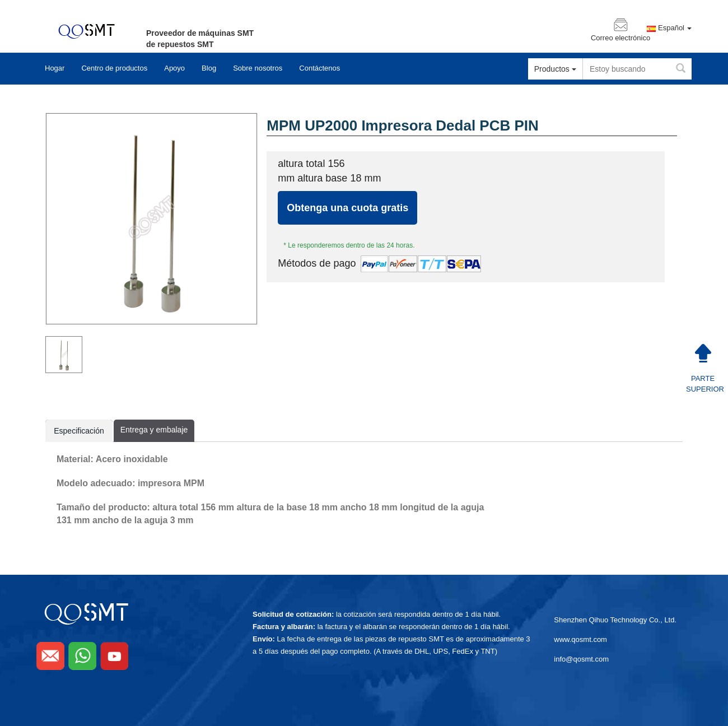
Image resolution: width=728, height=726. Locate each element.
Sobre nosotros (258, 68)
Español (675, 28)
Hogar (55, 68)
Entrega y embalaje (154, 430)
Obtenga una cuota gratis (347, 208)
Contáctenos (319, 68)
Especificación (79, 433)
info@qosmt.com (581, 659)
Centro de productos (114, 68)
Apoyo (174, 68)
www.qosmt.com (580, 639)
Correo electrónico (620, 38)
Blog (209, 68)
